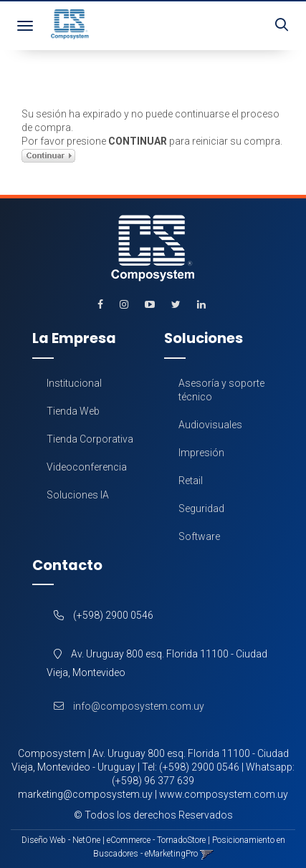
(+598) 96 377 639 (153, 781)
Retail (191, 481)
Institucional (74, 383)
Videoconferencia (87, 467)
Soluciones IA (78, 495)
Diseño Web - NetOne (61, 840)
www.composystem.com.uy (224, 794)
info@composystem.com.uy (125, 706)
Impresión (201, 453)
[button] (282, 26)
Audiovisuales (210, 425)
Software (199, 536)
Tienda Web (73, 411)
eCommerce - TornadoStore (156, 840)
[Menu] (25, 26)
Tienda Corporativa (90, 439)
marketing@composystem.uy (85, 794)
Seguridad (201, 508)
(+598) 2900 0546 (199, 767)
